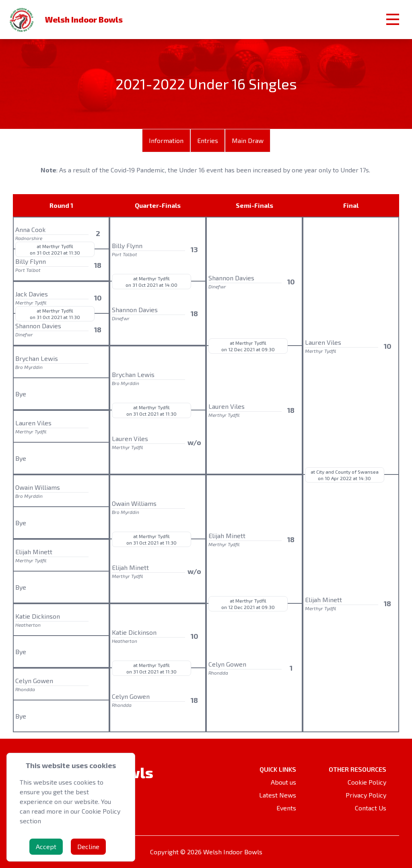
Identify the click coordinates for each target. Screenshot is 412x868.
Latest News (278, 795)
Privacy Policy (366, 795)
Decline (88, 846)
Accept (46, 846)
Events (286, 808)
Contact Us (371, 808)
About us (283, 782)
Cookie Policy (367, 782)
